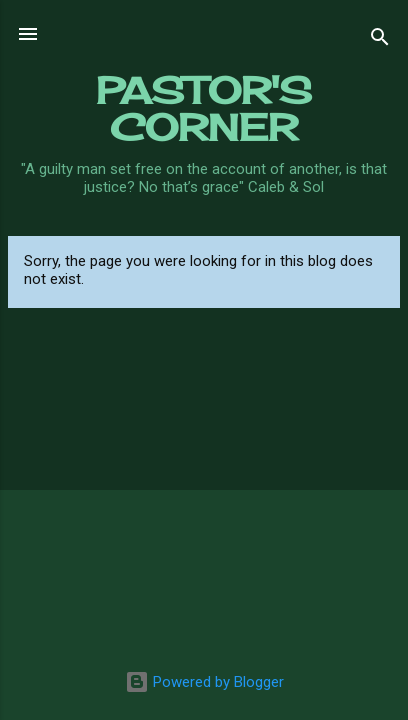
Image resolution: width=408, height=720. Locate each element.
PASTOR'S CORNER (204, 108)
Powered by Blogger (204, 682)
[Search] (380, 40)
